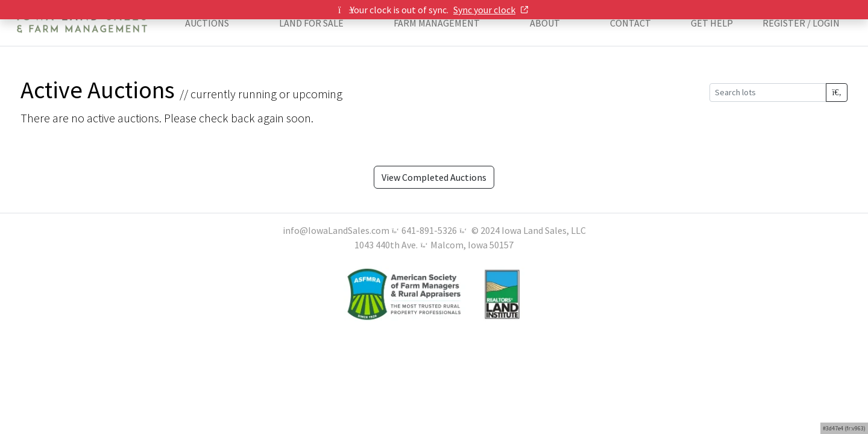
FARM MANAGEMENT (437, 23)
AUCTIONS (207, 23)
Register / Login (801, 23)
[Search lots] (768, 93)
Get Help (712, 23)
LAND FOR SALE (311, 23)
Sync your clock (491, 10)
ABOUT (545, 23)
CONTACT (631, 23)
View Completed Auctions (434, 177)
